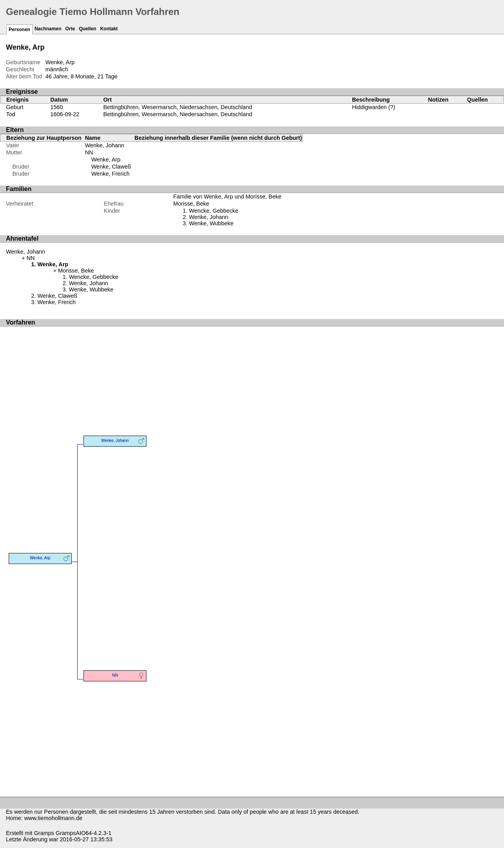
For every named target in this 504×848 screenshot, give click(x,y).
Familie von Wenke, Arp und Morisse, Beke (227, 197)
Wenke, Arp (106, 160)
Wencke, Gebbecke (214, 211)
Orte (70, 29)
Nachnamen (48, 29)
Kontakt (109, 29)
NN (89, 152)
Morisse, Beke (191, 204)
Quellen (87, 29)
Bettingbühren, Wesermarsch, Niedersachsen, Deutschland (178, 107)
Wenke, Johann (105, 145)
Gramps (44, 833)
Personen (19, 30)
